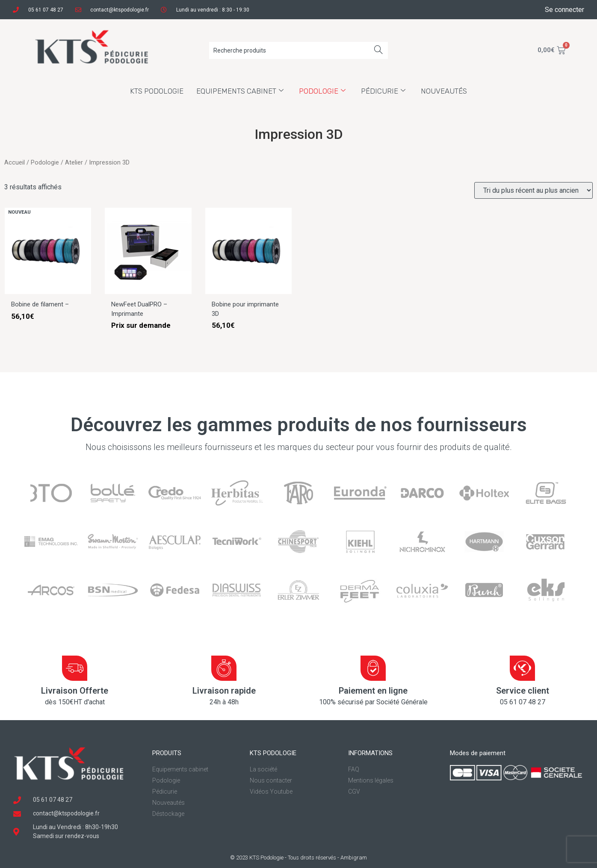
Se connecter (564, 10)
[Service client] (522, 668)
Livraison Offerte (75, 691)
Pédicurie (383, 91)
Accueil (15, 162)
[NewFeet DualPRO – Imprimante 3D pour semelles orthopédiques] (148, 292)
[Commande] (533, 190)
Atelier (74, 162)
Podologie (322, 91)
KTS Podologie (157, 91)
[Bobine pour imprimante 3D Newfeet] (248, 292)
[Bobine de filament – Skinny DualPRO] (48, 292)
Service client (523, 691)
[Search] (378, 50)
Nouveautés (444, 91)
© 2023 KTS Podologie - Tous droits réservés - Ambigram (298, 858)
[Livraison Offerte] (75, 668)
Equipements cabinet (240, 91)
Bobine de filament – (40, 304)
